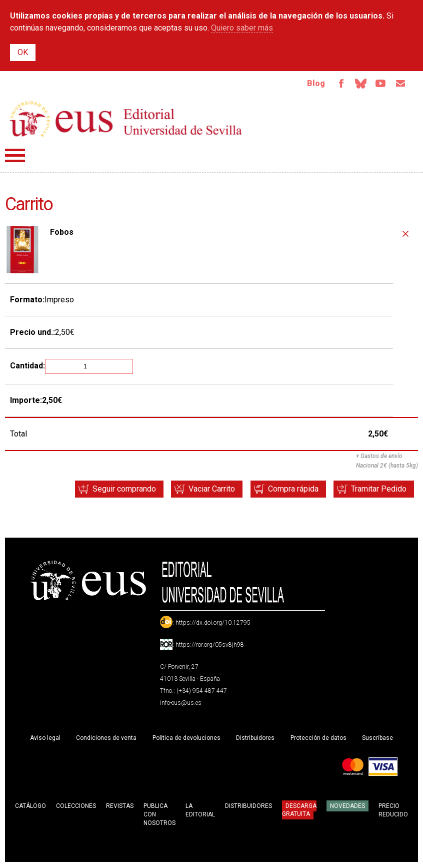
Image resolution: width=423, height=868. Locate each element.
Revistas (120, 807)
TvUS (379, 84)
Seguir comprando (116, 490)
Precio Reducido (393, 811)
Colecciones (76, 807)
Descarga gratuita (299, 811)
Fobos (62, 233)
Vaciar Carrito (206, 490)
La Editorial (200, 811)
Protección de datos (318, 739)
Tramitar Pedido (378, 490)
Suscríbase (377, 739)
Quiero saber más (242, 28)
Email (400, 84)
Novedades (347, 807)
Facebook (337, 84)
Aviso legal (45, 739)
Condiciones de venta (106, 739)
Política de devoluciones (186, 739)
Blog (311, 84)
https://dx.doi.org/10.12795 (213, 624)
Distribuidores (255, 739)
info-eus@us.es (181, 704)
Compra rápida (290, 490)
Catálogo (30, 807)
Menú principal (15, 156)
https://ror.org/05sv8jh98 (210, 646)
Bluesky (358, 84)
